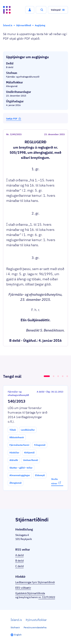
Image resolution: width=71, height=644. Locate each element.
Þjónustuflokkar (36, 620)
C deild (20, 566)
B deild (20, 561)
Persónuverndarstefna (35, 627)
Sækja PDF (14, 118)
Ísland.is (16, 620)
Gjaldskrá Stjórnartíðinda (30, 593)
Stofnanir (15, 627)
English (18, 635)
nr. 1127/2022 (47, 597)
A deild (20, 555)
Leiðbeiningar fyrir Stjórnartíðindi (35, 582)
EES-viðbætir (23, 588)
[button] (30, 10)
